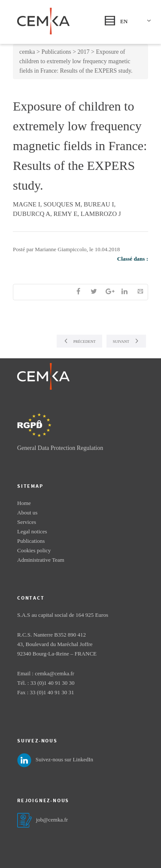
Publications (31, 541)
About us (27, 512)
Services (27, 522)
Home (24, 503)
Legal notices (32, 531)
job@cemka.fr (52, 820)
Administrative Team (41, 560)
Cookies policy (34, 550)
